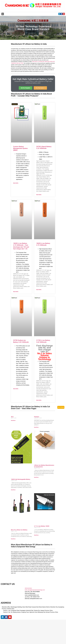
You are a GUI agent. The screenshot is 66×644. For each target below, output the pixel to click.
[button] (3, 14)
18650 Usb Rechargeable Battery (21, 479)
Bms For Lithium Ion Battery (19, 530)
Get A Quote (61, 407)
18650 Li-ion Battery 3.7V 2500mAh (43, 244)
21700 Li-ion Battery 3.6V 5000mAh (43, 341)
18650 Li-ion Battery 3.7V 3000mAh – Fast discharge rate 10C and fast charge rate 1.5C (21, 246)
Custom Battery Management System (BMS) (20, 148)
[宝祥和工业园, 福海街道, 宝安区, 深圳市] (14, 633)
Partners (37, 417)
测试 (12, 417)
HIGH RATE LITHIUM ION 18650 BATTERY (42, 62)
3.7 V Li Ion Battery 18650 (42, 526)
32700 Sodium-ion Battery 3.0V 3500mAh (21, 341)
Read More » (16, 183)
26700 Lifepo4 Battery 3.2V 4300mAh (44, 147)
